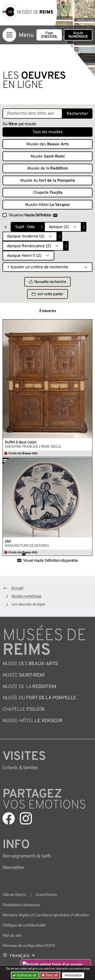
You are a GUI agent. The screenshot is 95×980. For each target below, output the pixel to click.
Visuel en (33, 215)
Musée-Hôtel (48, 205)
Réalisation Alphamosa (21, 905)
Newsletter (13, 868)
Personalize (73, 975)
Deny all (51, 975)
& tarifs (27, 856)
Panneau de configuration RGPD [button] (29, 946)
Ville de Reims (14, 895)
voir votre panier (47, 294)
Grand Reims (46, 895)
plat (8, 541)
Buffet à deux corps (21, 442)
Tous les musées (48, 132)
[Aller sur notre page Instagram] (26, 818)
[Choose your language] (19, 956)
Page (49, 35)
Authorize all (25, 975)
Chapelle (48, 193)
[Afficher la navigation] (9, 35)
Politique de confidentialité (24, 926)
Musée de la (48, 169)
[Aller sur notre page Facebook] (9, 818)
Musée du (48, 181)
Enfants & (20, 768)
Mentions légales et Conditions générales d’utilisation (46, 915)
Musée (78, 35)
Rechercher (77, 114)
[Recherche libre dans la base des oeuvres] (32, 114)
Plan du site (12, 936)
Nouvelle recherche (48, 282)
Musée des (48, 144)
